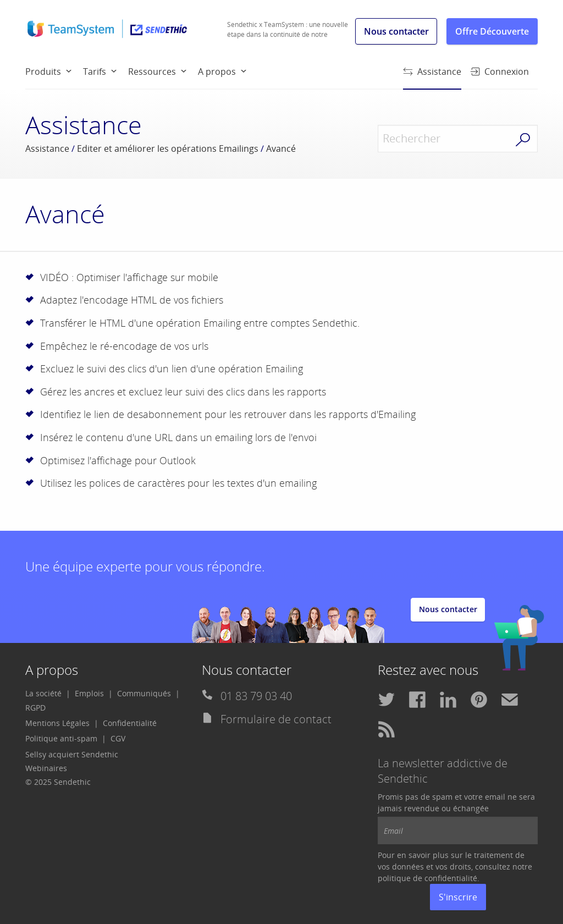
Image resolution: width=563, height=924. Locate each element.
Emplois (89, 693)
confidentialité (451, 878)
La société (43, 693)
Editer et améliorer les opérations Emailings (168, 148)
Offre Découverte (492, 31)
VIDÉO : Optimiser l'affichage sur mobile (129, 277)
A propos (217, 71)
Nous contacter (396, 31)
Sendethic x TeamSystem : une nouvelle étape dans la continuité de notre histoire (288, 34)
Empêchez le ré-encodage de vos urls (124, 346)
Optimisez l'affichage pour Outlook (118, 460)
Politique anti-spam (61, 738)
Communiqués (144, 693)
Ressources (152, 71)
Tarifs (95, 71)
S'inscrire (458, 897)
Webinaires (46, 768)
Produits (43, 71)
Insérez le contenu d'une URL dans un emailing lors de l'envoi (178, 437)
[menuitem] (54, 71)
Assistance (432, 77)
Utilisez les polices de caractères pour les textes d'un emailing (178, 483)
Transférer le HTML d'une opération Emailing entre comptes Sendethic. (200, 323)
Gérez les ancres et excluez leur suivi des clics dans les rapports (183, 392)
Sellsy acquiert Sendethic (72, 754)
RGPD (35, 708)
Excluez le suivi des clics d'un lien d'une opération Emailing (172, 369)
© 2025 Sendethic (58, 782)
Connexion (499, 71)
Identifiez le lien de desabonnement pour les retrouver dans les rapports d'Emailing (228, 414)
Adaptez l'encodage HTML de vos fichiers (132, 300)
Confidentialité (130, 723)
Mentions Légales (57, 723)
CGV (118, 738)
